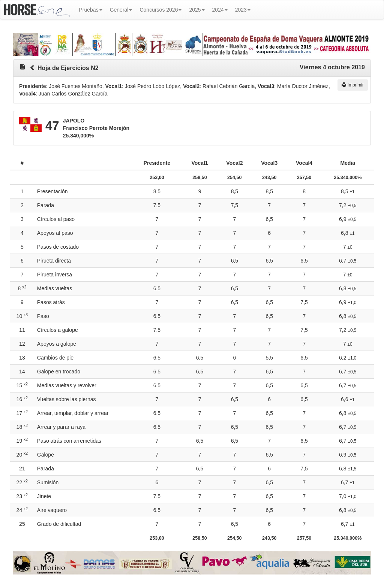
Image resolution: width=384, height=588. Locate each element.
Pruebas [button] (91, 10)
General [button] (121, 10)
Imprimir (353, 85)
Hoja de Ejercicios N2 (68, 68)
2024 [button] (220, 10)
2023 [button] (243, 10)
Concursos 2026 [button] (160, 10)
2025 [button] (197, 10)
